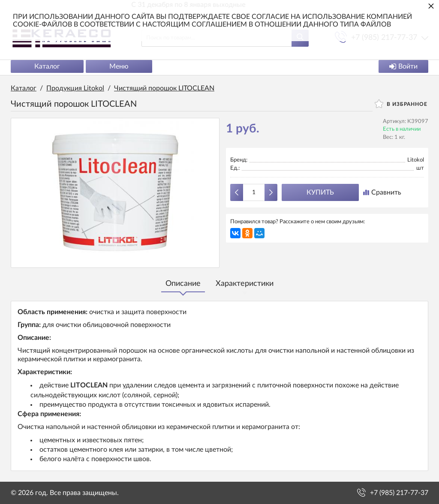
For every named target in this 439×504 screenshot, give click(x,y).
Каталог (47, 66)
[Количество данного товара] (254, 192)
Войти (403, 66)
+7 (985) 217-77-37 (399, 493)
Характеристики (245, 284)
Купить (320, 192)
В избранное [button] (401, 104)
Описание (183, 284)
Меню (119, 66)
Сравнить (382, 192)
